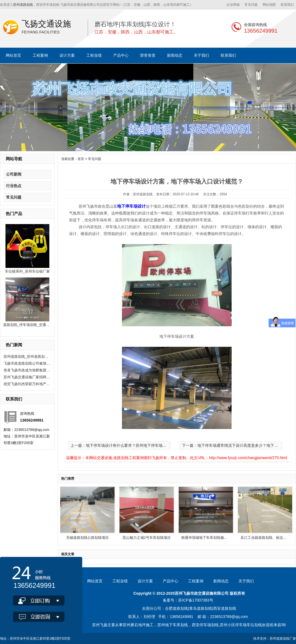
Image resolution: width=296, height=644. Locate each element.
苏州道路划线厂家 (283, 639)
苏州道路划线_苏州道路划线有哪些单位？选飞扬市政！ (27, 357)
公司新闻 (14, 174)
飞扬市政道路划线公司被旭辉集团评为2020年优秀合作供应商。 (27, 363)
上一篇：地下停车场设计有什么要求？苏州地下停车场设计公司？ (126, 445)
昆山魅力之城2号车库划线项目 (147, 538)
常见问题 (251, 5)
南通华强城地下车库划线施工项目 (208, 538)
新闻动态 (175, 55)
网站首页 (13, 55)
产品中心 (121, 55)
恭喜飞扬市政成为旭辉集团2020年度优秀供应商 (27, 370)
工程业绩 (94, 55)
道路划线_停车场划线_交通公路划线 (32, 325)
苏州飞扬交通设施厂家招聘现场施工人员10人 (27, 377)
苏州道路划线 (23, 5)
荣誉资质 (148, 55)
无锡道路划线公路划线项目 (87, 538)
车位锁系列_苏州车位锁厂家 (27, 271)
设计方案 (67, 55)
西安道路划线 (225, 608)
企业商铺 (233, 5)
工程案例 (40, 55)
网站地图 (269, 5)
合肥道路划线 (177, 608)
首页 (81, 159)
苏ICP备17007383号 (196, 600)
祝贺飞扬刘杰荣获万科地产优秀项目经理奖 (27, 384)
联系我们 (287, 5)
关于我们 (201, 55)
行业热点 (14, 186)
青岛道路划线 (201, 608)
